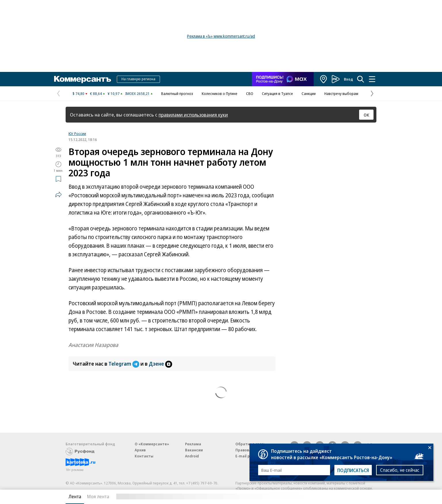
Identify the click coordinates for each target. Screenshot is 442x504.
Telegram (124, 364)
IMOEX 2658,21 (137, 93)
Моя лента (98, 497)
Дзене (160, 364)
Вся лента (346, 497)
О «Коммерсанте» (152, 444)
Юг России (77, 133)
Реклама (193, 444)
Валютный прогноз (177, 93)
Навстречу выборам (341, 93)
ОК (366, 115)
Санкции (309, 93)
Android (192, 456)
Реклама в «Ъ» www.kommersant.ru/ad (221, 36)
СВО (250, 93)
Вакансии (194, 450)
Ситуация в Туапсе (277, 93)
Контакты (144, 456)
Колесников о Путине (220, 93)
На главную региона (138, 79)
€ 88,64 (96, 93)
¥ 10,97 (114, 93)
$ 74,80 (78, 93)
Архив (140, 450)
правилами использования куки (193, 115)
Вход (348, 79)
